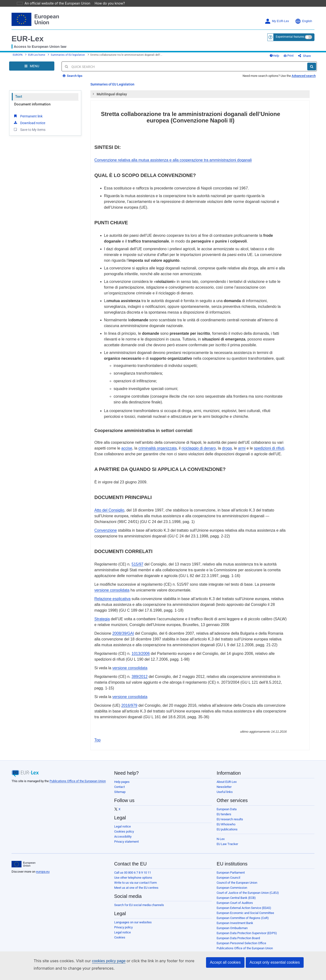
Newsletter (224, 784)
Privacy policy (123, 924)
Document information (32, 101)
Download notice (29, 120)
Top (98, 737)
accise (127, 445)
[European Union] (23, 861)
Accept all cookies (225, 962)
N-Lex (221, 836)
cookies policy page (101, 961)
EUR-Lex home (37, 50)
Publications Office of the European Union (78, 778)
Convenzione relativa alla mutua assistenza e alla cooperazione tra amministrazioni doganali (173, 157)
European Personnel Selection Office (241, 940)
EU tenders (224, 811)
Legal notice (122, 823)
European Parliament (231, 869)
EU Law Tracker (227, 841)
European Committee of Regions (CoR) (243, 915)
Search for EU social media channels (139, 902)
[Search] (312, 63)
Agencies (223, 950)
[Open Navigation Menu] (32, 63)
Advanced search (304, 73)
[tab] (200, 91)
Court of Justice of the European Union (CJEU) (248, 890)
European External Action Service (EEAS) (244, 905)
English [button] (304, 15)
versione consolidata (112, 587)
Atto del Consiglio (110, 507)
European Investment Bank (235, 920)
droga (227, 445)
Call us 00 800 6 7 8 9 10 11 (133, 869)
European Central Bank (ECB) (236, 895)
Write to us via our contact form (135, 880)
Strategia (102, 616)
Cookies (120, 934)
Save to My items (29, 126)
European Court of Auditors (235, 900)
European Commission (232, 885)
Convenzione (106, 527)
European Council (228, 874)
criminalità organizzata (158, 445)
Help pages (122, 779)
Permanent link (28, 113)
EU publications (227, 826)
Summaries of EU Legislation (112, 81)
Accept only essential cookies (275, 962)
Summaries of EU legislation (68, 50)
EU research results (230, 816)
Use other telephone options (133, 874)
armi (242, 445)
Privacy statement (126, 838)
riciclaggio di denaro (199, 445)
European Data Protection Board (238, 935)
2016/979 (129, 702)
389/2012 (140, 673)
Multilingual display (110, 91)
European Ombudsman (232, 925)
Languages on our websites (133, 919)
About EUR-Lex (227, 779)
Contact (119, 784)
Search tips (73, 73)
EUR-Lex (28, 32)
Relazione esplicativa (113, 596)
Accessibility (123, 833)
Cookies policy (124, 828)
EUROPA (18, 50)
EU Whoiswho (226, 821)
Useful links (225, 789)
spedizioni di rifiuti (269, 445)
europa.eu (43, 868)
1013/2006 (141, 650)
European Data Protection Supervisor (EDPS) (247, 930)
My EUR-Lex (277, 15)
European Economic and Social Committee (245, 910)
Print (297, 51)
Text (19, 93)
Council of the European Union (237, 880)
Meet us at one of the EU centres (136, 885)
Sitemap (120, 789)
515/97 (137, 561)
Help (282, 51)
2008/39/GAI (123, 630)
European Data (227, 806)
